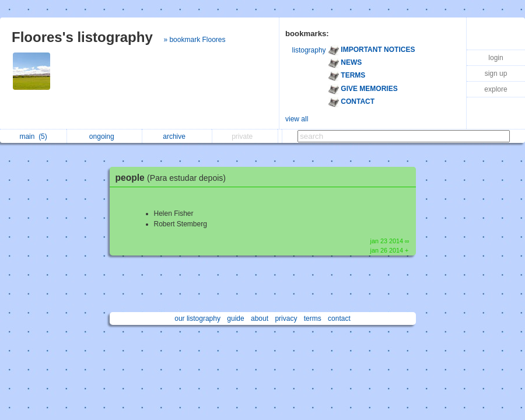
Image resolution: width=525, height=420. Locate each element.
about (260, 318)
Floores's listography (82, 37)
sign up (496, 73)
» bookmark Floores (194, 40)
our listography (197, 318)
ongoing (105, 136)
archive (177, 136)
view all (297, 119)
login (496, 58)
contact (339, 318)
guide (235, 318)
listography (309, 50)
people (174, 178)
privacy (286, 318)
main (33, 136)
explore (496, 89)
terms (313, 318)
